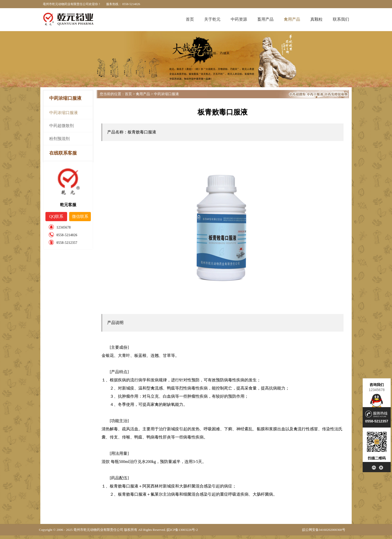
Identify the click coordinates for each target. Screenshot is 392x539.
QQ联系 (56, 216)
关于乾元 (212, 19)
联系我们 (341, 19)
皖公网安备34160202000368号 (324, 530)
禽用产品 (292, 19)
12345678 (377, 390)
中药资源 (239, 19)
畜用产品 (265, 19)
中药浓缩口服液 (64, 113)
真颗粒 (316, 19)
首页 (190, 19)
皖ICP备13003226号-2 (182, 530)
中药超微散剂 (62, 126)
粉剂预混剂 (59, 139)
